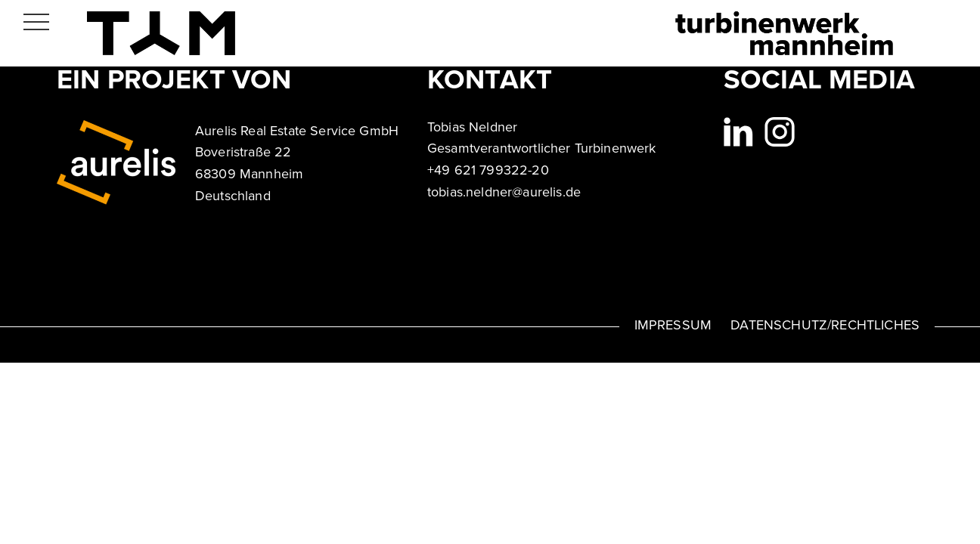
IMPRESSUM (673, 325)
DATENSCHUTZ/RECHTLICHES (825, 325)
